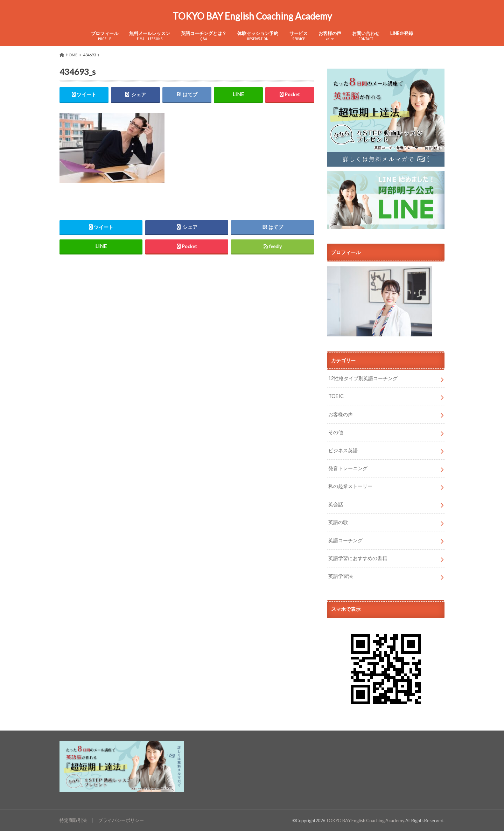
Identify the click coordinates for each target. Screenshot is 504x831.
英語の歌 (338, 522)
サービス (299, 36)
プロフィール (105, 36)
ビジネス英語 (343, 450)
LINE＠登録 (402, 33)
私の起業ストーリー (350, 486)
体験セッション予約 (258, 36)
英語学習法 (341, 576)
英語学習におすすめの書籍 (358, 558)
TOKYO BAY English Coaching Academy (252, 16)
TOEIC (336, 396)
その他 (336, 432)
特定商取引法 (73, 820)
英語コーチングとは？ (204, 36)
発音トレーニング (348, 468)
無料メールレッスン (150, 36)
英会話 (336, 504)
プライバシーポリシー (121, 820)
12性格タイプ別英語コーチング (363, 378)
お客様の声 (330, 36)
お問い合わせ (366, 36)
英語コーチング (345, 540)
